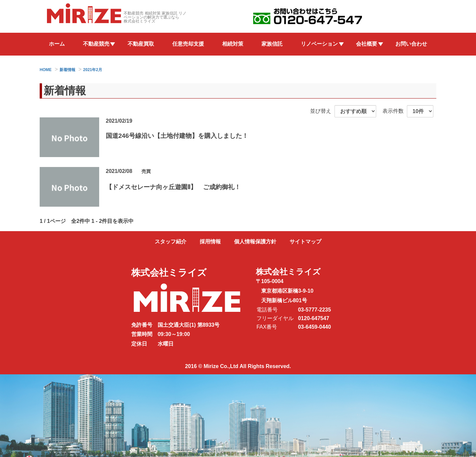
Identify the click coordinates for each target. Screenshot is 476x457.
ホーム (57, 44)
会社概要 (367, 44)
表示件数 (393, 111)
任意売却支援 (188, 44)
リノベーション (319, 44)
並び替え (321, 111)
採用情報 (210, 242)
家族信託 (272, 44)
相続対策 (233, 44)
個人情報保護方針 (255, 242)
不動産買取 (141, 44)
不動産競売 (96, 44)
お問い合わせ (411, 44)
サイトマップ (305, 242)
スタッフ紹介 (171, 242)
